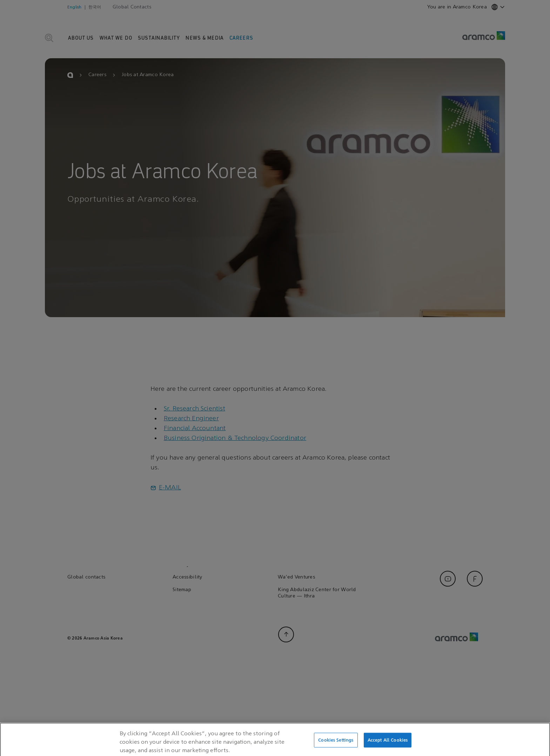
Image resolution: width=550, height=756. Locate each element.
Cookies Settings (336, 748)
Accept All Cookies (388, 748)
